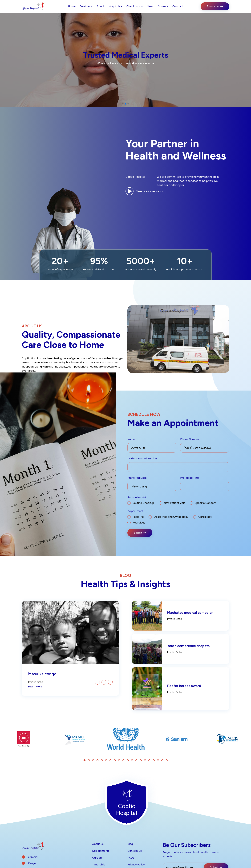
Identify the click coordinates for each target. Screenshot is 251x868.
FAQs (131, 858)
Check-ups (134, 6)
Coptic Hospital (135, 177)
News (150, 6)
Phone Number (190, 439)
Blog (130, 844)
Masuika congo (42, 674)
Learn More (35, 687)
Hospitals (114, 6)
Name (131, 439)
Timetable (99, 865)
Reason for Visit (137, 497)
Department (135, 511)
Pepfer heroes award (184, 686)
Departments (101, 851)
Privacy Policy (136, 865)
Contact (178, 6)
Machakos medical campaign (190, 613)
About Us (98, 844)
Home (72, 6)
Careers (163, 6)
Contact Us (135, 851)
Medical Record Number (143, 459)
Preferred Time (190, 478)
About (101, 6)
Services (85, 6)
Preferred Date (137, 478)
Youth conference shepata (188, 646)
